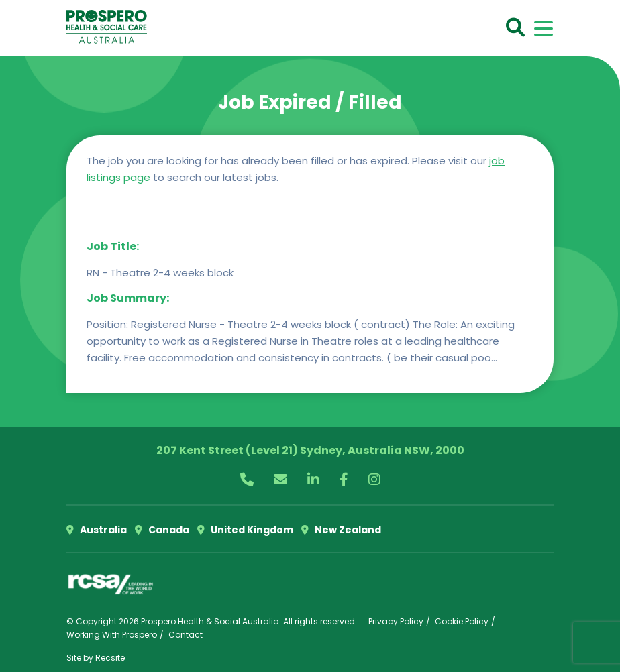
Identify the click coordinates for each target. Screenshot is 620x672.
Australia (97, 530)
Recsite (110, 658)
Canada (162, 530)
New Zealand (341, 530)
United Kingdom (245, 530)
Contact (186, 635)
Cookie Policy (462, 621)
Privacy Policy (396, 621)
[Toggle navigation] (544, 29)
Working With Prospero (112, 635)
